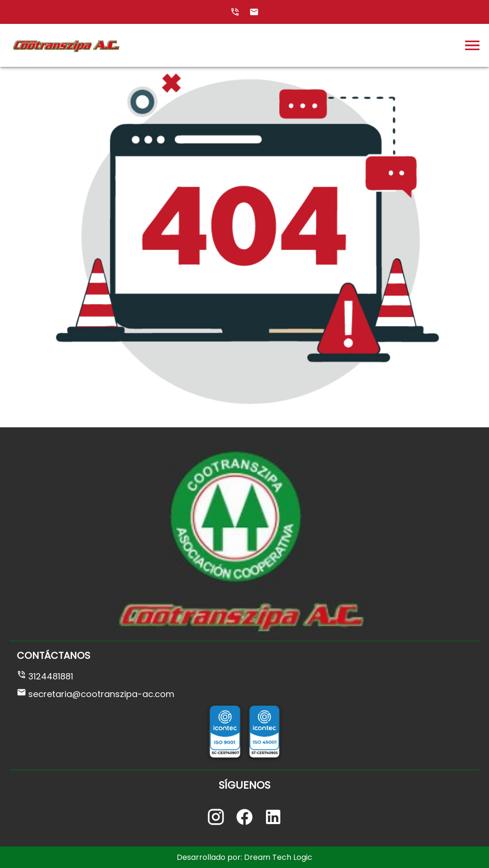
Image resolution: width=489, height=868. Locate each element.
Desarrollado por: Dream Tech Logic (244, 857)
